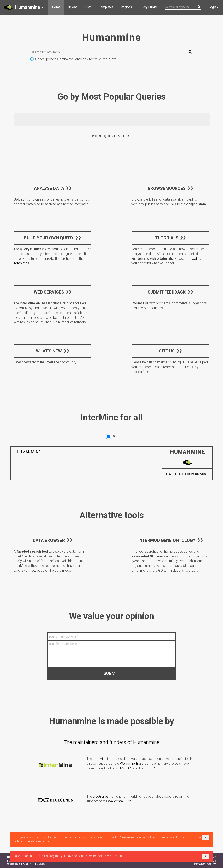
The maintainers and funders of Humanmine (111, 742)
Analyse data (49, 188)
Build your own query (49, 238)
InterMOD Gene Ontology (167, 540)
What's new (49, 351)
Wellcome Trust (131, 763)
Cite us (167, 351)
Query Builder (149, 7)
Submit (111, 673)
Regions (127, 7)
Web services (49, 292)
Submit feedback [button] (167, 292)
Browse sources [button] (167, 188)
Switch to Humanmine (187, 474)
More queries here (111, 136)
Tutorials (167, 238)
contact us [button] (193, 259)
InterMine (100, 759)
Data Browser (49, 540)
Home (56, 7)
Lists (88, 7)
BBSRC (150, 768)
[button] (24, 7)
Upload (73, 7)
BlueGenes (101, 796)
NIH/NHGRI (124, 768)
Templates (106, 7)
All (111, 437)
